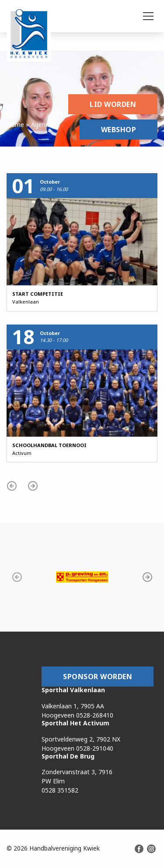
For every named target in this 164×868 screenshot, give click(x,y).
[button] (12, 486)
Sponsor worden (98, 677)
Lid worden (113, 104)
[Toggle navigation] (148, 16)
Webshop (119, 130)
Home (15, 125)
